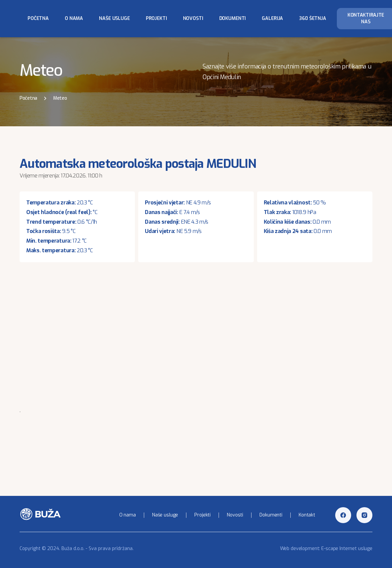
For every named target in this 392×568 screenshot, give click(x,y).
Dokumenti (233, 18)
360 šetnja (313, 18)
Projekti (156, 18)
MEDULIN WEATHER (196, 440)
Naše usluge (114, 18)
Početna (38, 18)
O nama (74, 18)
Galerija (272, 18)
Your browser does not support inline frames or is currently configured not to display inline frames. (196, 339)
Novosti (193, 18)
